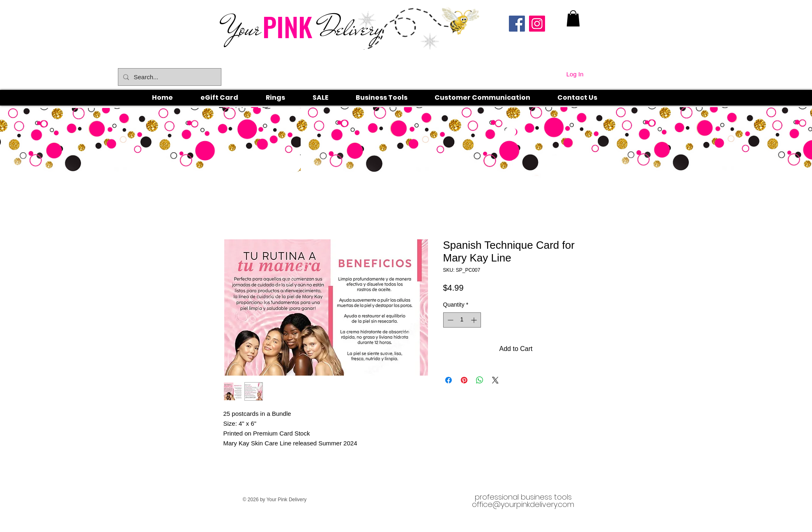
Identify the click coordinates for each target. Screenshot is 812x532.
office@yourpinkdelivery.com (523, 504)
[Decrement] (450, 320)
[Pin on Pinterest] (464, 380)
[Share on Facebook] (449, 380)
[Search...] (169, 77)
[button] (285, 98)
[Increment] (475, 320)
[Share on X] (495, 380)
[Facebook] (517, 24)
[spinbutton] (462, 320)
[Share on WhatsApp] (480, 380)
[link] (573, 18)
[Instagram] (537, 24)
